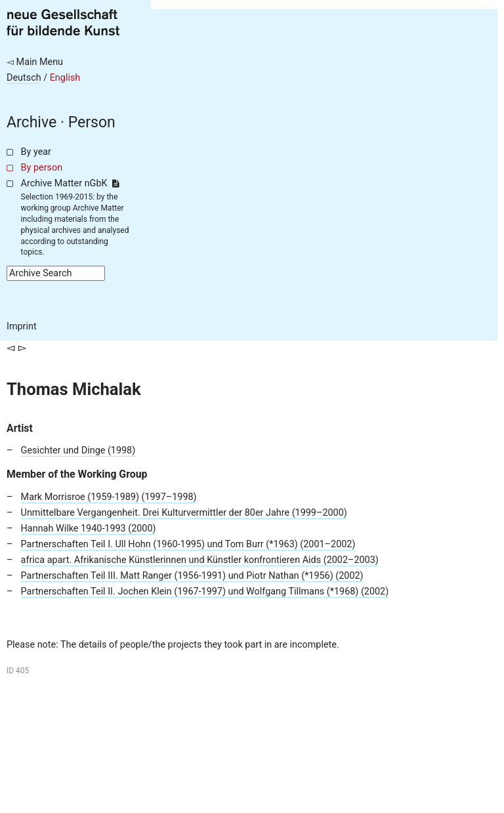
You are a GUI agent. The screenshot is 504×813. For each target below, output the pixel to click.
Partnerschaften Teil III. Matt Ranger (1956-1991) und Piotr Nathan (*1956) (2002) (192, 576)
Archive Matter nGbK (70, 183)
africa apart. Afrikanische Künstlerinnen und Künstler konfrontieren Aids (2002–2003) (200, 560)
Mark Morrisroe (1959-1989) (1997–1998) (109, 497)
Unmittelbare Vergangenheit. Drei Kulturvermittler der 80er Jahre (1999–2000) (184, 513)
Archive (31, 122)
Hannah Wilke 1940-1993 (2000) (89, 529)
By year (36, 152)
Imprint (22, 326)
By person (42, 168)
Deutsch (24, 78)
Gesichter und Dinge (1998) (78, 450)
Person (92, 122)
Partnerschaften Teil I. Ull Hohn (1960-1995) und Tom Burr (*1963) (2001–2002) (188, 544)
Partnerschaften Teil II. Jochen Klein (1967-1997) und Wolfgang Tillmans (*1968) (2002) (205, 592)
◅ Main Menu (35, 62)
